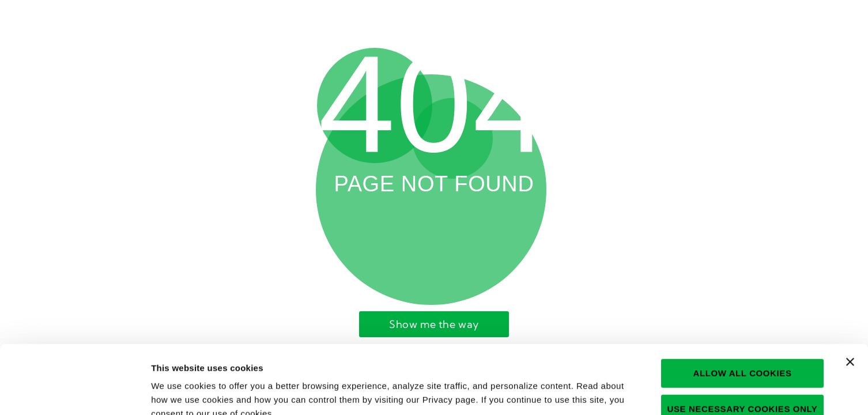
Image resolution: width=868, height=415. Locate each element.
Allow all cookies (742, 305)
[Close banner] (850, 293)
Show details (614, 392)
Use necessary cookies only (743, 340)
